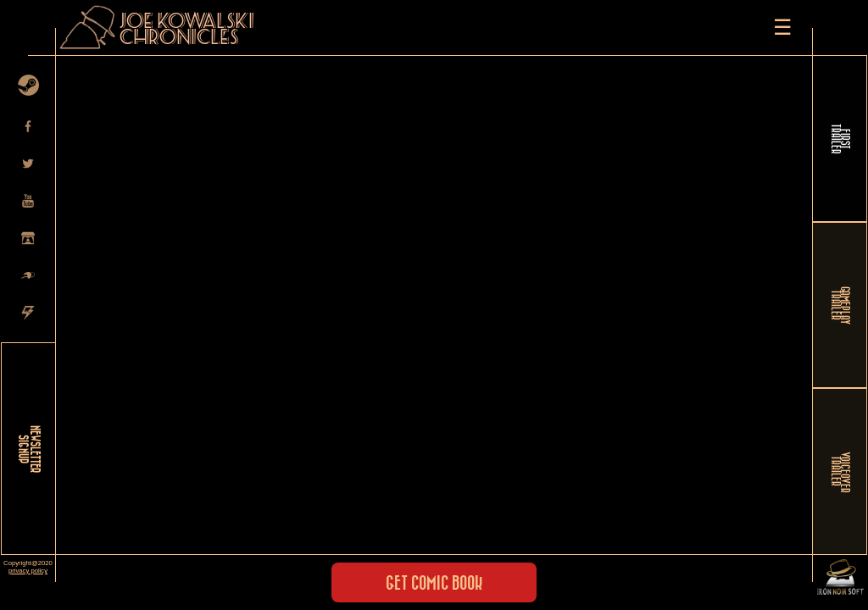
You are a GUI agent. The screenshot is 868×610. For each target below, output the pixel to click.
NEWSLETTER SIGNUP (29, 449)
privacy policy (28, 571)
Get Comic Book (434, 584)
